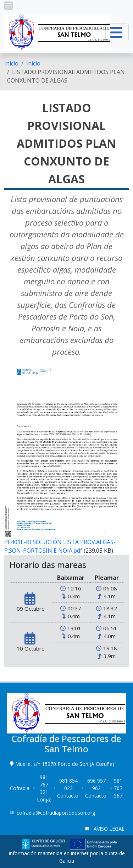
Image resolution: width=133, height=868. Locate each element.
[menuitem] (11, 63)
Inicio (11, 63)
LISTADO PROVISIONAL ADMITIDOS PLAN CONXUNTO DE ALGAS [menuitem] (66, 76)
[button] (9, 6)
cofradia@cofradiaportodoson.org (57, 813)
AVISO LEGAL (108, 829)
